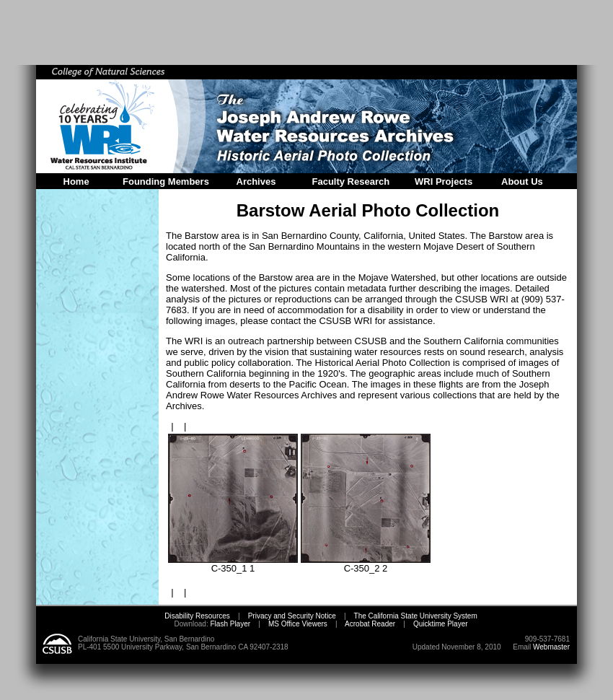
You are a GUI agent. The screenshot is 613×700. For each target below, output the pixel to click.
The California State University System (416, 616)
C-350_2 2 (366, 564)
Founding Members (166, 181)
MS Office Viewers (298, 624)
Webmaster (551, 647)
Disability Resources (197, 616)
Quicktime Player (441, 624)
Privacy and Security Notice (292, 616)
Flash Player (229, 624)
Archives (256, 181)
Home (76, 181)
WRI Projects (444, 181)
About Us (522, 181)
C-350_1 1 (233, 564)
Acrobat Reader (370, 624)
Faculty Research (351, 181)
